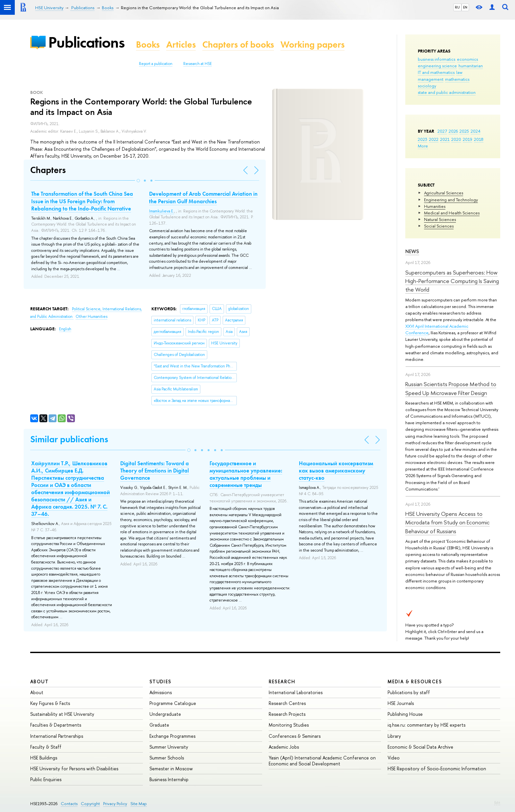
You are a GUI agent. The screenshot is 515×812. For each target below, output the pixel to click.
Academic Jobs (284, 747)
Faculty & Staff (46, 747)
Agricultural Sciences (444, 193)
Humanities (435, 206)
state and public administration (447, 92)
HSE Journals (401, 703)
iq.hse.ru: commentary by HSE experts (426, 725)
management (431, 79)
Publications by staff (409, 692)
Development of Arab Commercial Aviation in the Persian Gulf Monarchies (203, 197)
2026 (453, 131)
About (39, 681)
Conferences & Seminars (295, 736)
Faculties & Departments (56, 725)
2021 (445, 139)
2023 (423, 139)
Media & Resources (415, 681)
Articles (181, 44)
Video (394, 758)
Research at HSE (198, 64)
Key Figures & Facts (50, 703)
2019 (468, 139)
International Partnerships (57, 736)
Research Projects (287, 714)
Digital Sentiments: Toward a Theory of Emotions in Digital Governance (155, 471)
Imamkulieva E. (162, 211)
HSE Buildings (44, 758)
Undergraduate (165, 714)
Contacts (69, 804)
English (65, 329)
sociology (427, 86)
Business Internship (169, 779)
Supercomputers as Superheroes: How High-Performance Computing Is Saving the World (452, 281)
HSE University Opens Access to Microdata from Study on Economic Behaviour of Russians (448, 522)
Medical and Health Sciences (452, 213)
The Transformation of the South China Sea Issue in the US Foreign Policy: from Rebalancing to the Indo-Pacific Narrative (82, 201)
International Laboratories (296, 692)
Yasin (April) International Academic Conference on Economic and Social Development (322, 761)
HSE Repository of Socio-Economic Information (437, 768)
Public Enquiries (46, 779)
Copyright (90, 804)
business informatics (437, 59)
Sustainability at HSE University (62, 714)
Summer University (169, 747)
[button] (138, 181)
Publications (86, 42)
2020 (456, 139)
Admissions (161, 692)
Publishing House (405, 714)
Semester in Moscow (171, 768)
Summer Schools (167, 758)
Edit (497, 802)
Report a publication (156, 64)
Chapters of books (238, 44)
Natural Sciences (440, 219)
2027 (442, 131)
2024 (476, 131)
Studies (160, 681)
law (459, 72)
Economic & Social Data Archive (420, 747)
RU (457, 7)
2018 (479, 139)
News (412, 251)
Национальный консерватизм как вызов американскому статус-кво (336, 471)
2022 (434, 139)
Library (394, 736)
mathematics (457, 79)
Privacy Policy (115, 804)
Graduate (159, 725)
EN (465, 7)
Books (148, 44)
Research (282, 681)
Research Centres (287, 703)
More (423, 146)
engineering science (437, 66)
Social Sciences (439, 226)
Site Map (139, 804)
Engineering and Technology (451, 200)
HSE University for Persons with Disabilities (74, 768)
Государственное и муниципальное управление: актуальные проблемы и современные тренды (246, 474)
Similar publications (69, 439)
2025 (464, 131)
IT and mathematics (436, 72)
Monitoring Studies (289, 725)
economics (467, 59)
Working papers (313, 44)
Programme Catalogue (173, 703)
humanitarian (471, 66)
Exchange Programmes (172, 736)
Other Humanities (91, 317)
